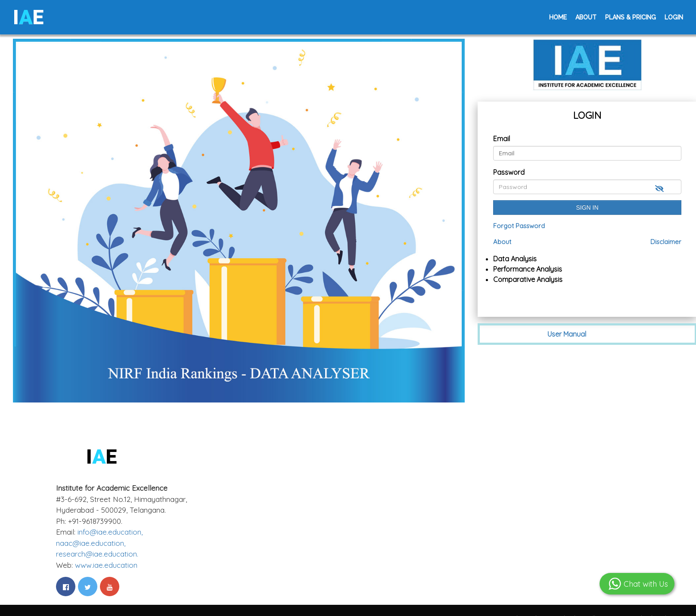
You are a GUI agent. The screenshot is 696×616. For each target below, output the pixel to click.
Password (509, 172)
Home (558, 17)
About (586, 17)
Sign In (587, 207)
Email (502, 139)
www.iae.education (106, 565)
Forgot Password (519, 226)
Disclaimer (666, 242)
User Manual (567, 334)
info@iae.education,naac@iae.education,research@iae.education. (99, 543)
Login (674, 17)
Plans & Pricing (631, 17)
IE (28, 17)
